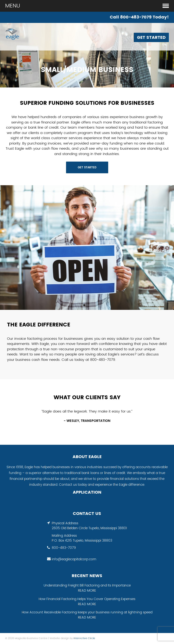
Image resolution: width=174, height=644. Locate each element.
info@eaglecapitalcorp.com (74, 559)
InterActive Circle (84, 638)
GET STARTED (87, 168)
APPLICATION (87, 492)
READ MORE (87, 591)
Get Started (151, 38)
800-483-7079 (64, 548)
